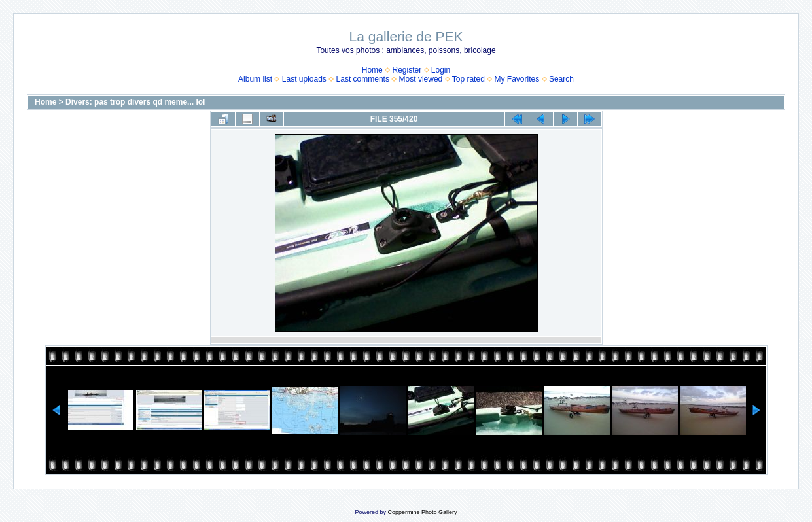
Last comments (363, 79)
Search (561, 79)
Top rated (468, 79)
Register (407, 70)
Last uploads (304, 79)
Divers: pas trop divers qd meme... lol (135, 102)
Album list (255, 79)
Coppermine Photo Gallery (422, 512)
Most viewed (421, 79)
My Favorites (517, 79)
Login (441, 70)
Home (372, 70)
